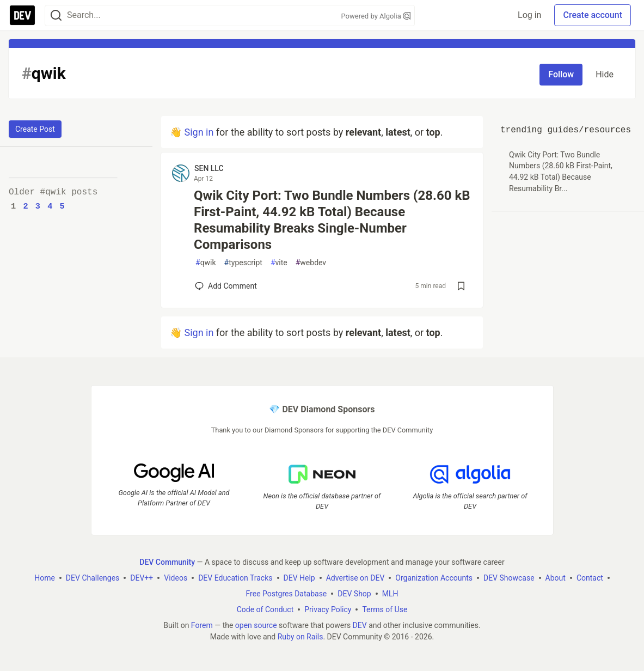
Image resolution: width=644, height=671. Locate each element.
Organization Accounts (434, 578)
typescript (243, 263)
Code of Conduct (265, 609)
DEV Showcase (509, 578)
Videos (176, 578)
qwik (206, 263)
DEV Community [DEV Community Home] (167, 562)
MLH (390, 594)
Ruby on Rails (300, 637)
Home (45, 578)
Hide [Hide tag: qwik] (605, 74)
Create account (593, 15)
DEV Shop (354, 594)
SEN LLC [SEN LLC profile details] (209, 168)
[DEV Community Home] (22, 15)
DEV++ (142, 578)
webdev (311, 263)
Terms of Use (385, 609)
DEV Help (299, 578)
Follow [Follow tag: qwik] (561, 74)
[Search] (56, 16)
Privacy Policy (328, 609)
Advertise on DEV (355, 578)
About (556, 578)
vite (279, 263)
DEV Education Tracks (235, 578)
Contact (590, 578)
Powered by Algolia (376, 16)
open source (256, 625)
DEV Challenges (93, 578)
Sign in (199, 132)
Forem (202, 625)
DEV (360, 625)
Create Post (35, 129)
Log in (529, 15)
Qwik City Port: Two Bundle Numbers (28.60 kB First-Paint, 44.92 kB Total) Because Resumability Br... (561, 172)
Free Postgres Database (287, 594)
